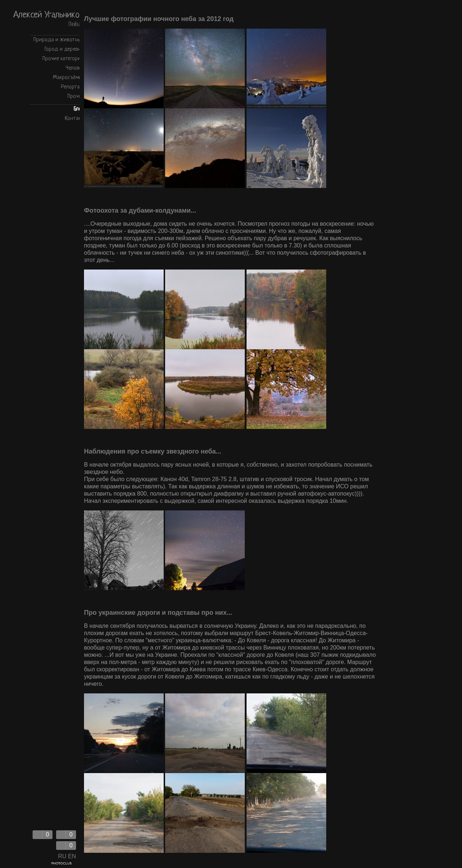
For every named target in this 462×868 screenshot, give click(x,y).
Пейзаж (76, 24)
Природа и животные (58, 40)
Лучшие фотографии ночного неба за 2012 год (159, 19)
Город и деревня (64, 49)
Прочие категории (63, 59)
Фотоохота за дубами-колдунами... (140, 210)
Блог (79, 109)
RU (62, 856)
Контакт (74, 119)
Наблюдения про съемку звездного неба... (153, 451)
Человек (75, 68)
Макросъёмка (68, 78)
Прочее (75, 97)
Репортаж (72, 87)
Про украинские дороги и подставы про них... (158, 613)
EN (72, 856)
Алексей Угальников (49, 15)
